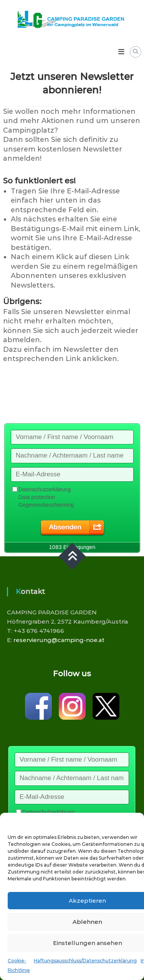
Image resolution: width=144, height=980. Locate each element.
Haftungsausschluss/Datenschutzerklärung (85, 961)
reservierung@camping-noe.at (59, 640)
